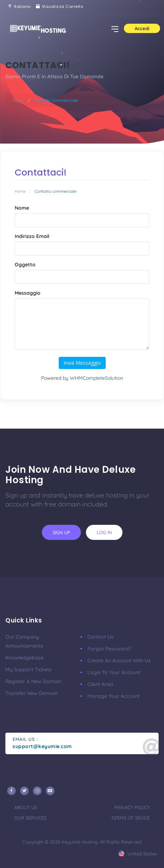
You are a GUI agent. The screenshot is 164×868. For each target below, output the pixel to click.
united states (138, 854)
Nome (22, 208)
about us (26, 807)
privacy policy (132, 807)
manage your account (114, 696)
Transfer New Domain (32, 693)
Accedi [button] (142, 28)
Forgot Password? (109, 649)
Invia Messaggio (82, 363)
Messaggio (28, 293)
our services (30, 818)
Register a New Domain (33, 681)
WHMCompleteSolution (97, 378)
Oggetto (25, 265)
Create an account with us (119, 661)
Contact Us (100, 637)
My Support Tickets (28, 669)
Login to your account (114, 672)
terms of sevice (130, 818)
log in (104, 532)
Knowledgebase (25, 658)
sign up (61, 532)
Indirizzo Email (32, 236)
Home (19, 100)
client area (100, 684)
